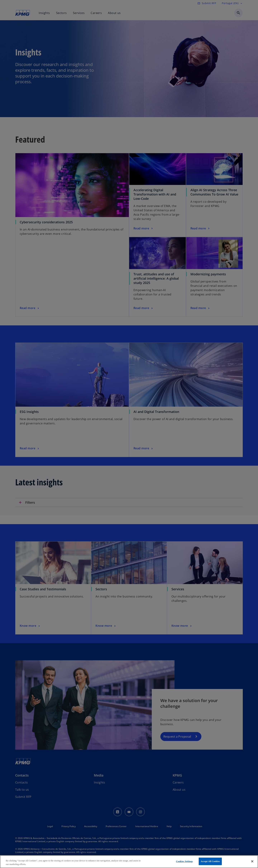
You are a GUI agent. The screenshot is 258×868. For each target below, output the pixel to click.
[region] (129, 862)
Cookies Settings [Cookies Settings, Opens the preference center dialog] (184, 861)
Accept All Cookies (210, 861)
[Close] (252, 861)
